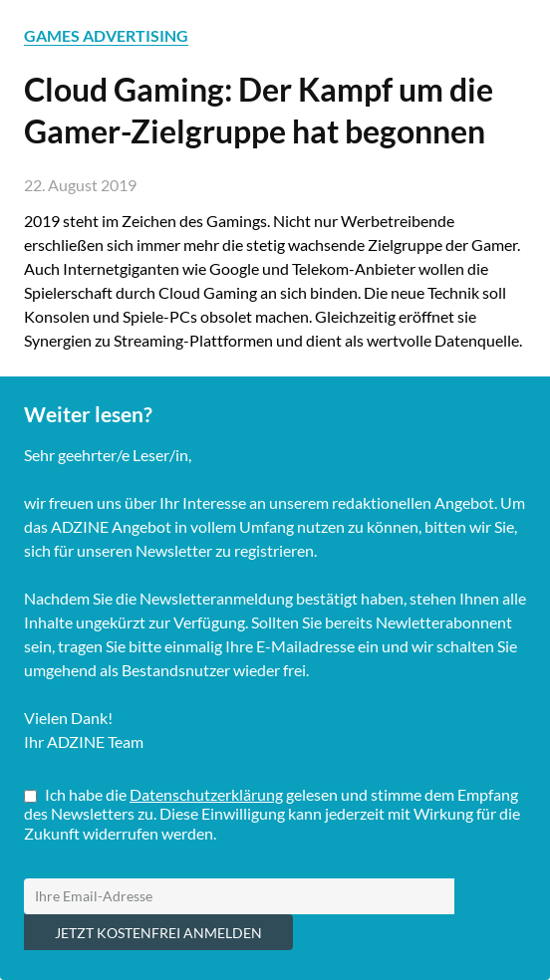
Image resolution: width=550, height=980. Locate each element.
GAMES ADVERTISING (106, 35)
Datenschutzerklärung (206, 794)
